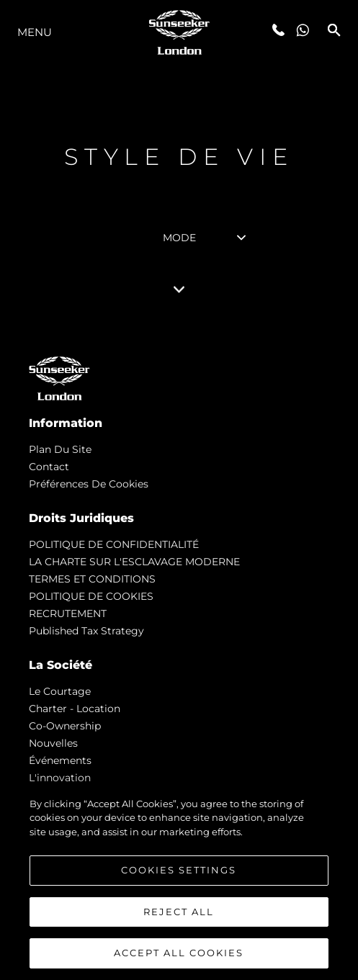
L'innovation (60, 778)
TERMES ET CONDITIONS (92, 579)
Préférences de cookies (89, 484)
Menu (35, 32)
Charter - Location (75, 709)
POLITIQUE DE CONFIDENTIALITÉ (114, 544)
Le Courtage (60, 691)
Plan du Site (60, 449)
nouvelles (53, 743)
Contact (49, 467)
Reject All (179, 912)
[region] (179, 881)
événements (60, 760)
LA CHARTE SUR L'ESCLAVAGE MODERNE (134, 562)
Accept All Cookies (179, 953)
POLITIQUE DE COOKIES (91, 596)
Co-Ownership (65, 726)
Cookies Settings (179, 870)
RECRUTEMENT (68, 613)
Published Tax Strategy (86, 631)
